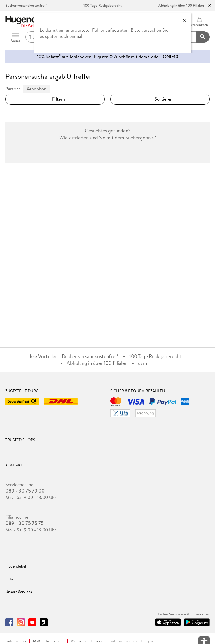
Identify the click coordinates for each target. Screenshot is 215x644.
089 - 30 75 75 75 (24, 523)
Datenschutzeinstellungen (131, 641)
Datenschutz (16, 641)
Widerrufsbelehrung (87, 641)
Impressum (55, 641)
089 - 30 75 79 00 (25, 491)
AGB (36, 641)
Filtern (55, 99)
